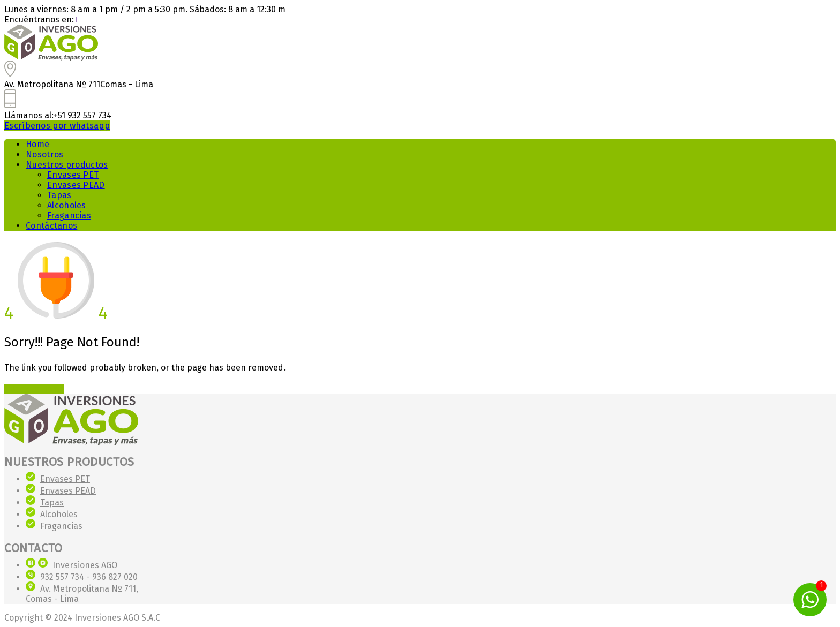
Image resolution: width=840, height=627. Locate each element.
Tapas (52, 503)
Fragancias (61, 526)
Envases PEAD (68, 491)
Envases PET (65, 479)
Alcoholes (59, 514)
